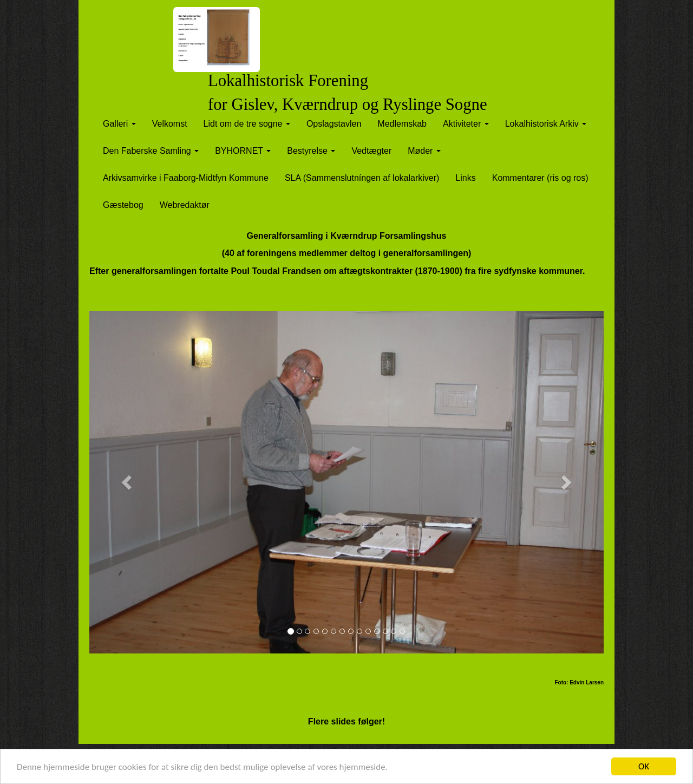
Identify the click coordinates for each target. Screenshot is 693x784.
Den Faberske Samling (151, 151)
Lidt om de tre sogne (247, 124)
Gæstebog (123, 205)
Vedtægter (371, 151)
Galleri (119, 124)
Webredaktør (185, 205)
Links (465, 178)
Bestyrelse (311, 151)
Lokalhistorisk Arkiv (546, 124)
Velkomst (170, 124)
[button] (128, 482)
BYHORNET (243, 151)
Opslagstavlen (334, 124)
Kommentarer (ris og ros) (540, 178)
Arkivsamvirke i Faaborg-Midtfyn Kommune (186, 178)
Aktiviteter (466, 124)
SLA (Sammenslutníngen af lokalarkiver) (362, 178)
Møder (424, 151)
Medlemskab (402, 124)
